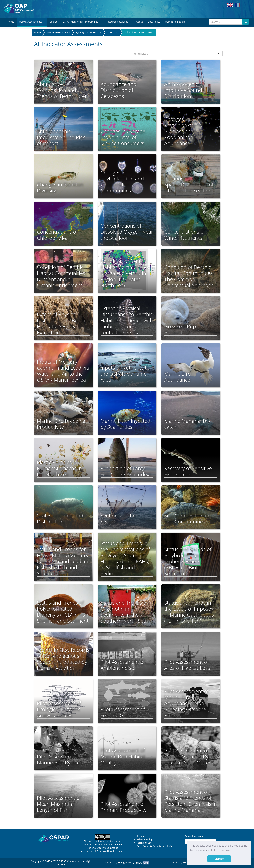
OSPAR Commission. (70, 861)
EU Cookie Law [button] (220, 850)
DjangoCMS (125, 863)
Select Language (194, 836)
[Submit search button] (246, 22)
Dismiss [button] (219, 859)
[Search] (226, 22)
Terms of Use (144, 843)
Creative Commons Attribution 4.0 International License (102, 850)
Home (37, 32)
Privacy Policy (145, 839)
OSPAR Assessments (59, 32)
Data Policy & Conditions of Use (155, 846)
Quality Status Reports (89, 32)
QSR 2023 (113, 32)
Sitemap (141, 836)
